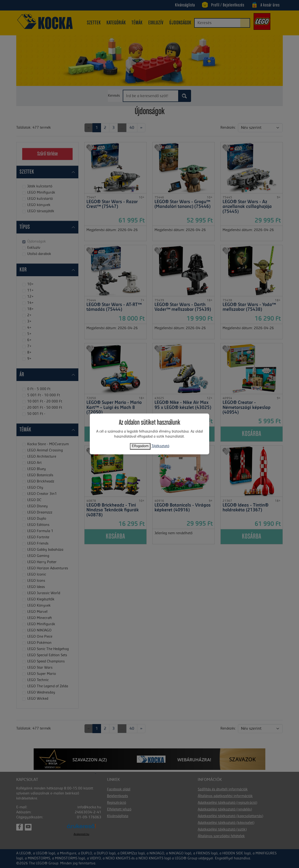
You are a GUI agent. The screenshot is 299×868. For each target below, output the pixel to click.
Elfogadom (140, 446)
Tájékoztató (160, 446)
